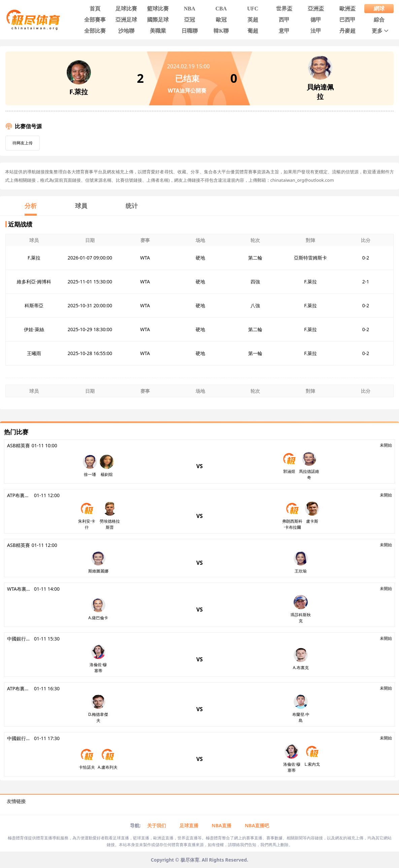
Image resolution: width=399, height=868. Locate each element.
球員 (81, 206)
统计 (132, 206)
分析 (31, 206)
